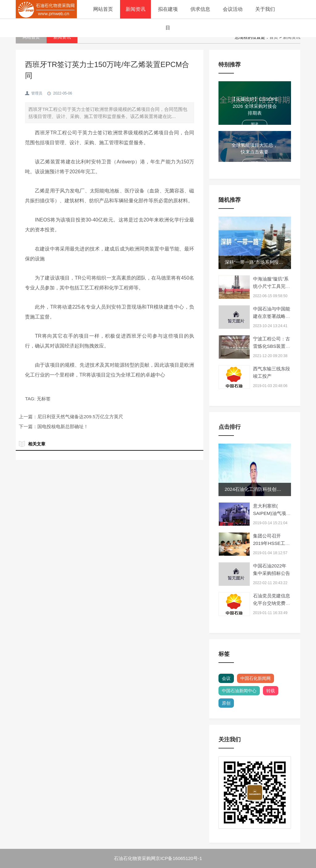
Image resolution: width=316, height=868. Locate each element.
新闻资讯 (135, 9)
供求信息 (200, 9)
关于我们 (265, 9)
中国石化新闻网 (256, 678)
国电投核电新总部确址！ (63, 426)
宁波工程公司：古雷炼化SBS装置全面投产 (272, 346)
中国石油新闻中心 (239, 691)
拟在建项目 (168, 18)
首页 (274, 37)
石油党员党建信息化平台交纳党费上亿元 (272, 603)
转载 (271, 691)
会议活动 (233, 9)
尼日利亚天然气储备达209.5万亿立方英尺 (80, 417)
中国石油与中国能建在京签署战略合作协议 (272, 316)
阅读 (255, 124)
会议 (226, 678)
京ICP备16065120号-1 (179, 858)
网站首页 (103, 9)
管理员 (37, 93)
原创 (226, 703)
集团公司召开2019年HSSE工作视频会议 (271, 543)
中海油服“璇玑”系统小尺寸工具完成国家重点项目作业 (272, 286)
